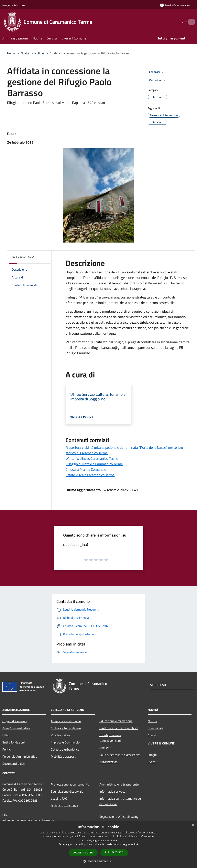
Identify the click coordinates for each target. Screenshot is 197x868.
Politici (7, 749)
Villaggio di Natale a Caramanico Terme (94, 464)
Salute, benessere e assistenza (120, 755)
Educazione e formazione (116, 721)
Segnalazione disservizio (67, 791)
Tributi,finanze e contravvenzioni (110, 738)
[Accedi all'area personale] (175, 5)
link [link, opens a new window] (136, 844)
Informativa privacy (112, 791)
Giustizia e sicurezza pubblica (119, 728)
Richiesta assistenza (64, 806)
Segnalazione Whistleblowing (119, 817)
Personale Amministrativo (20, 756)
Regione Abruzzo (14, 5)
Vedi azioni (158, 80)
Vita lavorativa (61, 735)
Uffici (6, 735)
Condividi (157, 72)
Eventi (152, 762)
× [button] (193, 825)
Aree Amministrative (16, 728)
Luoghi (152, 755)
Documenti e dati (14, 764)
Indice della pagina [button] (23, 257)
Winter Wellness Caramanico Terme (92, 458)
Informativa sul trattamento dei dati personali (120, 801)
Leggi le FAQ (59, 798)
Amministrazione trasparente (119, 784)
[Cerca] (190, 22)
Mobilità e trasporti (64, 756)
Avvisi (152, 735)
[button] (99, 861)
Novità (25, 53)
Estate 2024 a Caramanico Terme (90, 475)
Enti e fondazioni (14, 742)
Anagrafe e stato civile (66, 721)
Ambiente (106, 748)
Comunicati (155, 728)
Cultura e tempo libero (66, 728)
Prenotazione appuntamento (70, 784)
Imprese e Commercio (65, 742)
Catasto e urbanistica (65, 749)
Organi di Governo (14, 721)
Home (11, 53)
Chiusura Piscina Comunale (86, 469)
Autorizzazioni (109, 762)
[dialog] (98, 845)
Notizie (39, 53)
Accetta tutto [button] (83, 853)
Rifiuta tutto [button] (114, 852)
